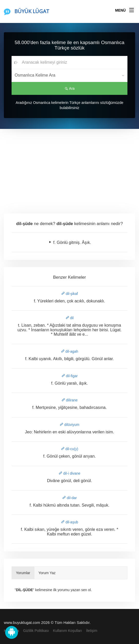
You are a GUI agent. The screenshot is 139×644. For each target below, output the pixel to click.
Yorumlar (23, 573)
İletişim (92, 631)
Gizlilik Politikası (36, 631)
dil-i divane (69, 473)
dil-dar (69, 498)
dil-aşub (69, 522)
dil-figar (70, 376)
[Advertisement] (69, 168)
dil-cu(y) (70, 449)
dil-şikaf (69, 294)
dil (70, 318)
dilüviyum (69, 425)
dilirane (69, 400)
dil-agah (70, 351)
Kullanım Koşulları (67, 631)
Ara (70, 88)
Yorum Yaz (47, 573)
